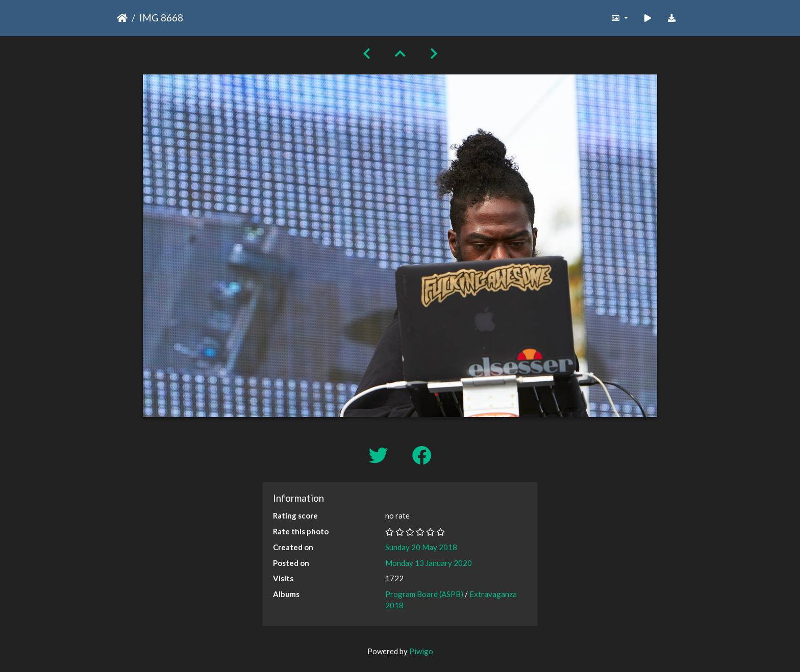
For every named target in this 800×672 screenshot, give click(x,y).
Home (122, 18)
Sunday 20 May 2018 (421, 547)
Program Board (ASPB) (424, 594)
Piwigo (421, 651)
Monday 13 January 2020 (429, 563)
